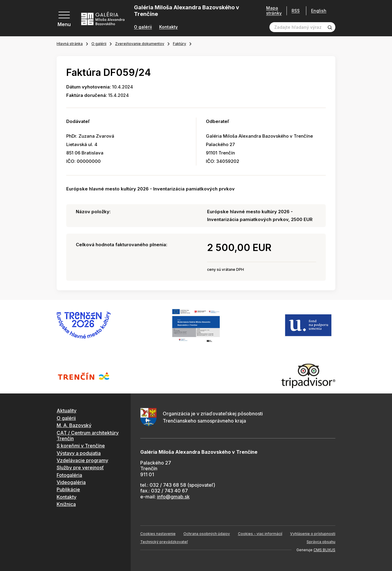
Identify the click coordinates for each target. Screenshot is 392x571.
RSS (296, 11)
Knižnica (66, 504)
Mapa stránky (274, 11)
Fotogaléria (69, 475)
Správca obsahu (321, 542)
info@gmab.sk (173, 497)
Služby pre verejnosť (80, 468)
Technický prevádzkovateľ (164, 542)
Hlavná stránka (70, 44)
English (319, 11)
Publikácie (68, 489)
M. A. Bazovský (74, 425)
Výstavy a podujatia (79, 453)
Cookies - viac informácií (260, 534)
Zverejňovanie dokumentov (140, 44)
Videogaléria (71, 482)
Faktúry (180, 44)
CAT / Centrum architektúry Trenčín (88, 436)
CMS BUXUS (324, 550)
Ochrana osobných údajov (207, 534)
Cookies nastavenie (158, 534)
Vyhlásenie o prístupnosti (313, 534)
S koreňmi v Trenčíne (81, 446)
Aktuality (67, 411)
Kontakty (168, 27)
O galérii (143, 27)
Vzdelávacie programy (82, 460)
